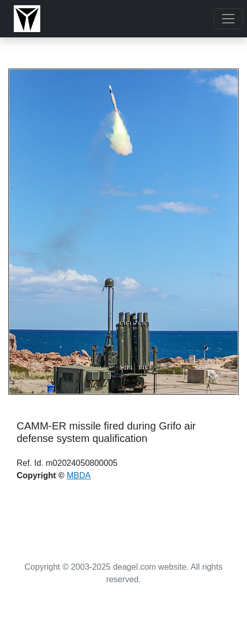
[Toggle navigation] (228, 19)
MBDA (79, 475)
